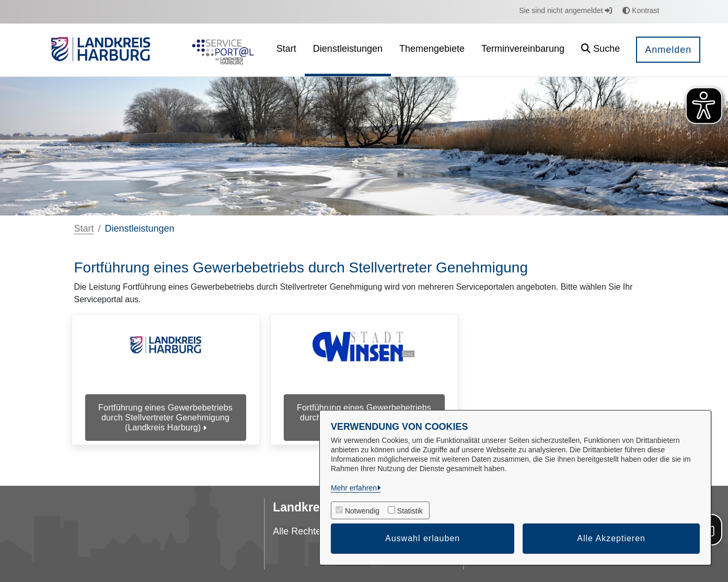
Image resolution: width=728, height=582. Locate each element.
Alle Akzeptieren (611, 538)
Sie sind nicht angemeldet (565, 10)
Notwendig (362, 511)
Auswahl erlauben (423, 538)
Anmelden (668, 50)
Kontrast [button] (641, 10)
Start (84, 229)
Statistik (410, 511)
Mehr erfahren (354, 488)
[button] (600, 50)
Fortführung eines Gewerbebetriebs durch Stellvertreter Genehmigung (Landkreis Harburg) (165, 418)
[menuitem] (286, 50)
